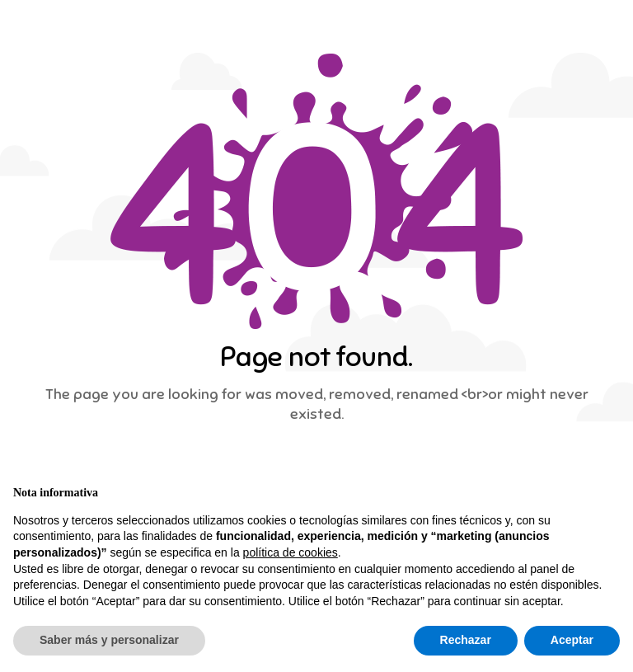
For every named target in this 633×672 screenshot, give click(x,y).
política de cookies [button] (291, 552)
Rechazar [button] (466, 640)
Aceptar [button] (572, 640)
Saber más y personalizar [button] (109, 640)
